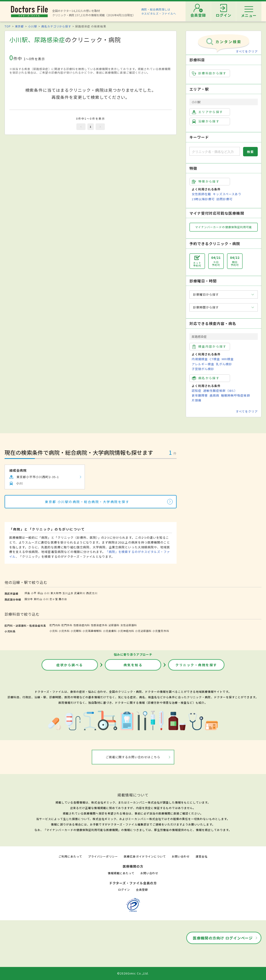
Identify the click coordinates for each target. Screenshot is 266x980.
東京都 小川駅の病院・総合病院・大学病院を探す (87, 502)
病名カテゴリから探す (56, 26)
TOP (8, 26)
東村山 (38, 599)
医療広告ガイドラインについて (145, 856)
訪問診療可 (224, 199)
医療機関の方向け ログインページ (223, 938)
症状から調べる (70, 665)
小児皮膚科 (110, 631)
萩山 (40, 593)
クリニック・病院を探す (196, 665)
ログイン (124, 889)
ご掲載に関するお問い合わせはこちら (133, 757)
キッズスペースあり (227, 194)
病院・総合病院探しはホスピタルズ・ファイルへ (159, 11)
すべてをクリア (247, 51)
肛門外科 (67, 625)
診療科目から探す (209, 73)
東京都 (19, 26)
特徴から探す (206, 181)
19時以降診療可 (203, 199)
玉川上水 (68, 593)
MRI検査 (228, 359)
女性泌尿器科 (129, 625)
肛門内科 (55, 625)
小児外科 (64, 631)
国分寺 (29, 599)
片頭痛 (197, 400)
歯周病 (214, 395)
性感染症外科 (99, 625)
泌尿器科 (114, 625)
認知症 (197, 391)
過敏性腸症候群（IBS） (220, 391)
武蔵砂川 (80, 593)
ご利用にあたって (70, 856)
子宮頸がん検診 (203, 369)
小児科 (54, 631)
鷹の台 (63, 599)
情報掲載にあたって (121, 873)
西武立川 (92, 593)
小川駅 (32, 26)
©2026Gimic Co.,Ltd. (133, 973)
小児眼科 (76, 631)
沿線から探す (206, 121)
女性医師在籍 (201, 194)
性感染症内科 (82, 625)
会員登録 (142, 889)
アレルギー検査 (203, 364)
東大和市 (56, 593)
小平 (34, 593)
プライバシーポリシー (103, 856)
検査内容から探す (209, 347)
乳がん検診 (224, 364)
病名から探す (206, 378)
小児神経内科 (126, 631)
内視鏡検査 (200, 359)
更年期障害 (200, 395)
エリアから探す (207, 112)
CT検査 (215, 359)
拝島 (27, 593)
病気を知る (133, 665)
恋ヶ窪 (54, 599)
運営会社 (202, 856)
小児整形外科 (161, 631)
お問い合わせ (181, 856)
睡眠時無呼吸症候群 (236, 395)
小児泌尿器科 (143, 631)
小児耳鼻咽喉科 (92, 631)
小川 (47, 593)
